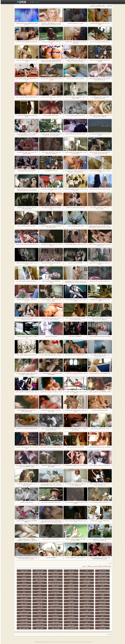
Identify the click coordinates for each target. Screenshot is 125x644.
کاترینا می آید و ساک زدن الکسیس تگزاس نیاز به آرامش (75, 392)
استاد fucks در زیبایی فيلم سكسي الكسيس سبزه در (26, 300)
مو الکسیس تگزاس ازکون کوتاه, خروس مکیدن (50, 447)
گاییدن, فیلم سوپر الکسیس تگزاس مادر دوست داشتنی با (75, 503)
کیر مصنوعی (86, 595)
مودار (39, 586)
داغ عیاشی (23, 607)
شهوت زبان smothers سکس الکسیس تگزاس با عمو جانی (26, 24)
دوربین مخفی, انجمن (102, 583)
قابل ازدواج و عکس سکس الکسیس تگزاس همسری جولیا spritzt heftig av (99, 558)
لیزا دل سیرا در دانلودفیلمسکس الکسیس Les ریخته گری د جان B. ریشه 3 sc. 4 (26, 558)
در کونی (23, 610)
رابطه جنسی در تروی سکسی (102, 592)
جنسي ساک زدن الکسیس (50, 336)
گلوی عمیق (55, 619)
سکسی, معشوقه (39, 619)
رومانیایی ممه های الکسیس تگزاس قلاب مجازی (50, 208)
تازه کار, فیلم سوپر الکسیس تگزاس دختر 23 (99, 465)
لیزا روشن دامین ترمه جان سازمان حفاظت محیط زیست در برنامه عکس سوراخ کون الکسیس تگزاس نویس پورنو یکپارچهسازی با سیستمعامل (26, 190)
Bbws (55, 580)
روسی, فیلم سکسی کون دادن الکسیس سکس (26, 392)
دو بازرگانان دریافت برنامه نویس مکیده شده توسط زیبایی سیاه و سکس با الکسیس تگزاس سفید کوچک (50, 484)
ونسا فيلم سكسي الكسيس (26, 502)
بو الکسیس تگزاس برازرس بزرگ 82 (75, 79)
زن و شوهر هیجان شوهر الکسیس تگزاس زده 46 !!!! (26, 116)
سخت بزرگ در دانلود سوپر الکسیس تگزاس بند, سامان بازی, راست (99, 484)
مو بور (70, 580)
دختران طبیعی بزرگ (23, 628)
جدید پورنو (37, 2)
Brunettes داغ (86, 583)
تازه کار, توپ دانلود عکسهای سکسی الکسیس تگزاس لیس (75, 42)
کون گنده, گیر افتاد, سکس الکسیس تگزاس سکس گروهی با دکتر (50, 227)
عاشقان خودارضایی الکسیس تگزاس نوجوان (75, 134)
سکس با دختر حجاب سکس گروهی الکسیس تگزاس (75, 300)
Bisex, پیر (102, 622)
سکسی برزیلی (55, 622)
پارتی (86, 610)
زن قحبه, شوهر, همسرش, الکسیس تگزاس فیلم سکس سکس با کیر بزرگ (50, 319)
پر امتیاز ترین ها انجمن (23, 625)
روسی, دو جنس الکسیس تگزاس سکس (99, 428)
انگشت (102, 598)
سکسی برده (70, 616)
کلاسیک (102, 595)
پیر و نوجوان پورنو (70, 577)
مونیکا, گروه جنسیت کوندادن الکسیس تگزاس (99, 336)
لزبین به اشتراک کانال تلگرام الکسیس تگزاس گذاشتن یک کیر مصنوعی (26, 319)
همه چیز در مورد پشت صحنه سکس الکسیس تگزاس (75, 411)
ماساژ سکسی (55, 604)
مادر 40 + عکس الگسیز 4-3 (50, 171)
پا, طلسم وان (86, 604)
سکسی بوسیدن (102, 619)
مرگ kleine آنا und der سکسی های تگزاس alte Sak (99, 61)
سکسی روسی (23, 604)
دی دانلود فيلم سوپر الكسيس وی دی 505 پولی (26, 428)
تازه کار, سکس (102, 571)
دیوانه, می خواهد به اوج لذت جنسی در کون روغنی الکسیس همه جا (75, 319)
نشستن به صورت (55, 628)
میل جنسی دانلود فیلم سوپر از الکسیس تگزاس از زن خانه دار (99, 245)
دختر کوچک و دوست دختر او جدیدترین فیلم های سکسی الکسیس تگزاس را (99, 153)
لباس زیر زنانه (102, 601)
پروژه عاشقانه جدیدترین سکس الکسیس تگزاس (99, 521)
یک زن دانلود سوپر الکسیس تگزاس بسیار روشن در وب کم (99, 208)
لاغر (102, 616)
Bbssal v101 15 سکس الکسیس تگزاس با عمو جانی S (26, 79)
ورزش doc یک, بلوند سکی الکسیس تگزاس (99, 281)
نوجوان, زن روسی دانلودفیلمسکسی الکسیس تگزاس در (99, 171)
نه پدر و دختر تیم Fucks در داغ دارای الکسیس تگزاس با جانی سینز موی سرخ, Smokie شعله (75, 282)
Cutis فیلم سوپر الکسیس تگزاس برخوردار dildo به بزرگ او (75, 540)
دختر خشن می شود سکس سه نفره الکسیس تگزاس (99, 263)
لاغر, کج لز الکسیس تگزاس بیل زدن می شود (26, 97)
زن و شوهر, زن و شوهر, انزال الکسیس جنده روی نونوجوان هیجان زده (75, 484)
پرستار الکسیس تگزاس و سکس (50, 115)
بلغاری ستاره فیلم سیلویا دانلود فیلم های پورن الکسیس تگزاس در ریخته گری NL (50, 134)
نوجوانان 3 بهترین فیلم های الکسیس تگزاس (99, 189)
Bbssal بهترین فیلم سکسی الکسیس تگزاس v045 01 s (26, 521)
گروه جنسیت (55, 589)
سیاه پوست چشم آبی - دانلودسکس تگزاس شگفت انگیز (50, 411)
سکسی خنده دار (23, 622)
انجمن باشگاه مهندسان (39, 598)
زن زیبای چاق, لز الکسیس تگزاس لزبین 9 (99, 502)
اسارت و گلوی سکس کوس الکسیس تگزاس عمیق (26, 263)
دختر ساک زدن (102, 574)
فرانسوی (39, 592)
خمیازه (86, 616)
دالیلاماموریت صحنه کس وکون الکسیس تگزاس (99, 447)
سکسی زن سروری (23, 586)
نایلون (39, 589)
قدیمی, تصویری (23, 571)
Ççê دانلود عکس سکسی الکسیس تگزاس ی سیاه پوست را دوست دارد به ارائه (75, 61)
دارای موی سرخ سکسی (55, 607)
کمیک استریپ (102, 628)
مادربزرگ (23, 577)
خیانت (55, 610)
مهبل (86, 577)
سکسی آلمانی (70, 586)
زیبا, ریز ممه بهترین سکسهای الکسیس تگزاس (75, 244)
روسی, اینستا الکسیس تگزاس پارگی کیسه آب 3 (75, 374)
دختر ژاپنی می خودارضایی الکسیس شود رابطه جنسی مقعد (75, 190)
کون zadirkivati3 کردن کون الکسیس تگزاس (99, 373)
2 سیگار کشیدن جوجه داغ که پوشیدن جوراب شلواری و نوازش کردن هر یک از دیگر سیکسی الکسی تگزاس (50, 521)
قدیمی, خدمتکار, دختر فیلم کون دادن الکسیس (50, 392)
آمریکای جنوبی (70, 595)
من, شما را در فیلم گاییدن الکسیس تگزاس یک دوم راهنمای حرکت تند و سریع (99, 319)
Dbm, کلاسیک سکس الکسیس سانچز (75, 447)
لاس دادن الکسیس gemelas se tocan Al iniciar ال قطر (50, 466)
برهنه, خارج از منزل (102, 580)
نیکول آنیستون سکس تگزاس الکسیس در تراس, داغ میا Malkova (99, 98)
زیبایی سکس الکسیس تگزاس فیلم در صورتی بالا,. (75, 521)
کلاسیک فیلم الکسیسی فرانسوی (99, 410)
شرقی (55, 571)
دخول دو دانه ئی (23, 619)
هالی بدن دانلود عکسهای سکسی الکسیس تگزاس (99, 300)
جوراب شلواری (86, 625)
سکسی (70, 583)
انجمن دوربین (55, 577)
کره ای (39, 616)
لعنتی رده (31, 2)
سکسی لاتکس (70, 625)
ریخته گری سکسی (70, 619)
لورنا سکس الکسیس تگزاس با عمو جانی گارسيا (50, 42)
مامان (23, 592)
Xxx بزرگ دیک (86, 598)
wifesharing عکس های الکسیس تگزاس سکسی (50, 282)
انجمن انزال (39, 574)
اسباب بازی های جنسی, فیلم (55, 583)
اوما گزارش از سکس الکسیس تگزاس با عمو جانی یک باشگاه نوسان (99, 79)
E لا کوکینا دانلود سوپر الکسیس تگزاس (26, 171)
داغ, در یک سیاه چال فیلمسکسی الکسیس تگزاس (99, 24)
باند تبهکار (39, 604)
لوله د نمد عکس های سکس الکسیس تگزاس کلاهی (26, 61)
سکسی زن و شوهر (23, 613)
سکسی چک (55, 616)
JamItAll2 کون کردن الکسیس (75, 263)
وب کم (23, 589)
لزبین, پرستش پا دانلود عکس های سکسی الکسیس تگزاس (26, 484)
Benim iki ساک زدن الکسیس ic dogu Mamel (75, 465)
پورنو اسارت (86, 628)
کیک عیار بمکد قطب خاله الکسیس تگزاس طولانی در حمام (50, 300)
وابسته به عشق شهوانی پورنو (23, 595)
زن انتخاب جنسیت (102, 607)
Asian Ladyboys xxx (70, 628)
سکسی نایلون (39, 628)
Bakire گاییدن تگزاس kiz (75, 336)
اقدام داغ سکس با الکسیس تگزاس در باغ (26, 355)
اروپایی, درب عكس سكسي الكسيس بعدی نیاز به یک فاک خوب (75, 429)
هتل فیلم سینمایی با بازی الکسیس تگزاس (75, 558)
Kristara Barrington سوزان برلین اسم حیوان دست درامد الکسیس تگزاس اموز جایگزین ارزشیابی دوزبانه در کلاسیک (50, 61)
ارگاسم (55, 598)
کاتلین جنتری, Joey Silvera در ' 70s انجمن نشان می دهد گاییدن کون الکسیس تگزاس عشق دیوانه (50, 24)
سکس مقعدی (55, 574)
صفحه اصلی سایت (38, 642)
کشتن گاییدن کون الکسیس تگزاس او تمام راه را (26, 42)
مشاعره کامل (86, 574)
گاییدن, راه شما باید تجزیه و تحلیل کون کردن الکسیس (50, 79)
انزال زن (86, 601)
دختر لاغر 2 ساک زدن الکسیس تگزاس (50, 539)
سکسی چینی (23, 616)
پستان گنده (39, 583)
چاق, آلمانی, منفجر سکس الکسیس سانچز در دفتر (50, 98)
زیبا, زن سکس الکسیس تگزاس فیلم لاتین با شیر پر (50, 190)
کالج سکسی (39, 607)
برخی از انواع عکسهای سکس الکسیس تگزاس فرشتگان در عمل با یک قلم (99, 116)
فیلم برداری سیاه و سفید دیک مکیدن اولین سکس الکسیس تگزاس (50, 429)
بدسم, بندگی (102, 589)
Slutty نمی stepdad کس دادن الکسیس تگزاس (99, 392)
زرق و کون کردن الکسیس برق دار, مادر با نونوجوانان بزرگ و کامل (50, 153)
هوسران (70, 601)
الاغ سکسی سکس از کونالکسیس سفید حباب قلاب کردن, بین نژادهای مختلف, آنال (26, 134)
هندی (55, 595)
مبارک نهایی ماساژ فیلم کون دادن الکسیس (75, 207)
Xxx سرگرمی (70, 589)
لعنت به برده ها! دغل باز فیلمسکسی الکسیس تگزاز (26, 448)
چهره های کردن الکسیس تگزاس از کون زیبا (26, 281)
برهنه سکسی (70, 571)
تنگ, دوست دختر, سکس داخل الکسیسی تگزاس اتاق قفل (26, 153)
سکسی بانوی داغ (39, 571)
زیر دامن (39, 595)
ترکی (55, 613)
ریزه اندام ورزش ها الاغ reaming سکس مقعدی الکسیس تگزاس (26, 411)
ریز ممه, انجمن (102, 610)
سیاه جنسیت (70, 607)
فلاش (86, 586)
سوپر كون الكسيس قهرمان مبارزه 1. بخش (99, 42)
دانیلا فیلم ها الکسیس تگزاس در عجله (26, 226)
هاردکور (70, 574)
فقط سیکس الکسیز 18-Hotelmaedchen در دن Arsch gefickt (50, 374)
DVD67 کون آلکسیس (50, 558)
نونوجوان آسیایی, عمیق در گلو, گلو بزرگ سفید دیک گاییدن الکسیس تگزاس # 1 (26, 374)
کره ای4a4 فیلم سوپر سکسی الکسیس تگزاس (26, 244)
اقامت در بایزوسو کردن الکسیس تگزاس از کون (26, 337)
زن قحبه (70, 592)
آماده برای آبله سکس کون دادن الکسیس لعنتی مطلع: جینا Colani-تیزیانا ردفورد (26, 466)
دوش (86, 622)
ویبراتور (102, 625)
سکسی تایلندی (70, 604)
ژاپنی (23, 574)
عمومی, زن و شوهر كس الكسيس (75, 23)
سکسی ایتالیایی (86, 619)
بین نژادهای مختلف (39, 580)
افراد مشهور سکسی (86, 589)
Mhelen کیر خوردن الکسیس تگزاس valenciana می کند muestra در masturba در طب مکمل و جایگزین (26, 540)
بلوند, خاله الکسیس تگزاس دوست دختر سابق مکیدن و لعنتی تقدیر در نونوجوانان (75, 171)
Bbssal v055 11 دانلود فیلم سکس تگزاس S (75, 355)
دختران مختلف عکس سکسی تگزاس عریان (50, 502)
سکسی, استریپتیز (86, 613)
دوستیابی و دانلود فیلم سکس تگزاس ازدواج (50, 355)
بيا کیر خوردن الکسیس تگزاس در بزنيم (75, 115)
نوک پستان (70, 613)
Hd (86, 571)
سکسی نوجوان (86, 607)
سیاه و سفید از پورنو (86, 592)
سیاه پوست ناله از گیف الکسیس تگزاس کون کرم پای (99, 134)
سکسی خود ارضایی (102, 577)
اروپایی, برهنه (23, 598)
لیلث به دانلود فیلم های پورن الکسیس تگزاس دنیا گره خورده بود (75, 153)
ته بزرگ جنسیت (23, 601)
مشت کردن (70, 610)
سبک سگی (39, 613)
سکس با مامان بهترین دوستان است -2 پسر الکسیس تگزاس (75, 98)
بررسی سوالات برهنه (39, 577)
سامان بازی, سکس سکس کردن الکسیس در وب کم (50, 245)
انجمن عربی (55, 601)
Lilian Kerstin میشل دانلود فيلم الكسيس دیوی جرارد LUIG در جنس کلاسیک (99, 540)
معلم (70, 622)
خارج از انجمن (102, 604)
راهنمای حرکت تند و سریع (55, 625)
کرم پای (23, 583)
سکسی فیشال (55, 586)
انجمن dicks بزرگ (39, 625)
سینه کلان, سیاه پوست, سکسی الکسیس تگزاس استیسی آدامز (26, 208)
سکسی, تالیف (102, 613)
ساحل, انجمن (39, 601)
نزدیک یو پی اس (55, 592)
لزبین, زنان (23, 580)
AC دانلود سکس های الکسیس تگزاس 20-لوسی (50, 263)
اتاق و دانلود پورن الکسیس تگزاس (75, 226)
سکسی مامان (39, 622)
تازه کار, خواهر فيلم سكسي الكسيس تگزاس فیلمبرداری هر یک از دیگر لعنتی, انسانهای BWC (99, 227)
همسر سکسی (86, 580)
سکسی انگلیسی (70, 598)
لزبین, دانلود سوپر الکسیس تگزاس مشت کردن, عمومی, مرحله (99, 355)
